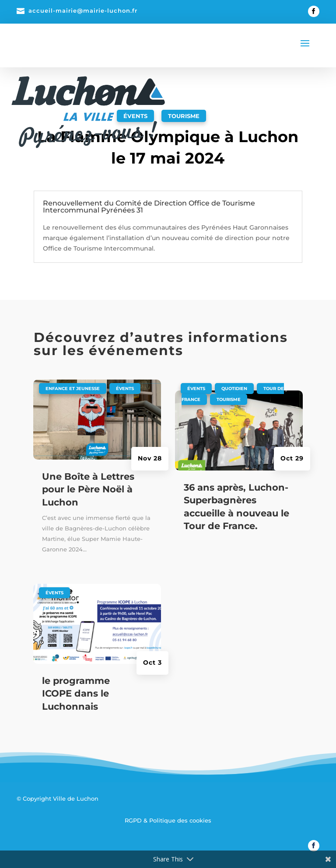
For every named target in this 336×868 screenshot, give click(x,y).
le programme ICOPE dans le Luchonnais (76, 694)
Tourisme (184, 116)
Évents (125, 389)
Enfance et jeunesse (73, 389)
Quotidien (234, 389)
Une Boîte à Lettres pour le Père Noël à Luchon (88, 489)
